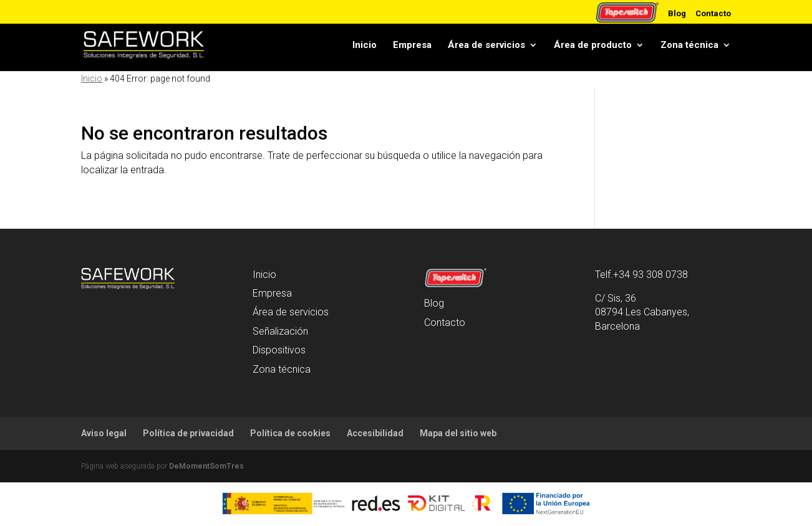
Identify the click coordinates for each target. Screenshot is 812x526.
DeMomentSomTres (206, 466)
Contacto (713, 13)
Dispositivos (279, 350)
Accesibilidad (375, 433)
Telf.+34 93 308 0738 (641, 275)
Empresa (412, 45)
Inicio (365, 45)
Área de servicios (486, 45)
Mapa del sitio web (458, 433)
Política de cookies (290, 433)
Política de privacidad (188, 433)
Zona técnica (689, 45)
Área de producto (593, 45)
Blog (677, 13)
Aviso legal (104, 433)
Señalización (280, 331)
